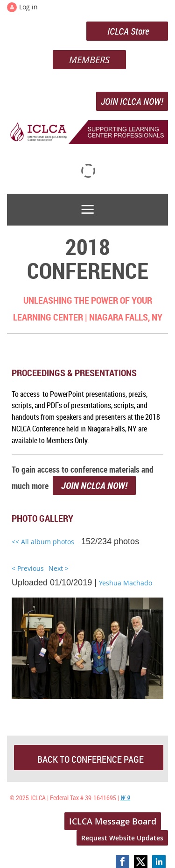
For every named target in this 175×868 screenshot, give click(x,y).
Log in (28, 7)
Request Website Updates (122, 838)
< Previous (28, 568)
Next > (59, 568)
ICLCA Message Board (113, 821)
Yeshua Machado (126, 583)
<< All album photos (43, 542)
